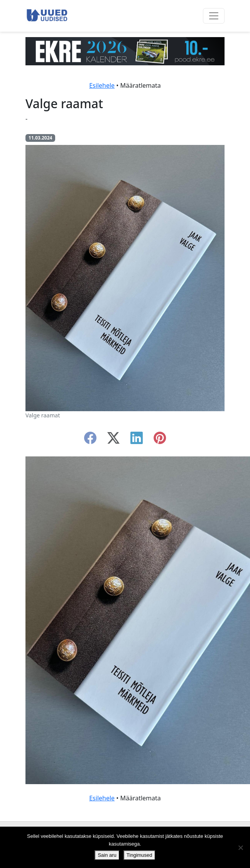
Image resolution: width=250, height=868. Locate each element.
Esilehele (102, 85)
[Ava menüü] (214, 16)
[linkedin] (137, 440)
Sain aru (107, 855)
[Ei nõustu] (240, 848)
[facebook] (90, 440)
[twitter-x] (113, 440)
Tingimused (139, 855)
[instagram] (160, 440)
